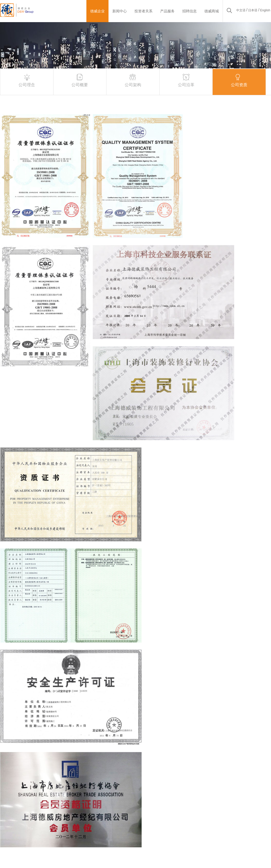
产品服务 (167, 11)
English (265, 10)
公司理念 (27, 80)
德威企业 (97, 11)
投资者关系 (143, 11)
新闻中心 (120, 11)
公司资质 (239, 80)
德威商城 (212, 11)
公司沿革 (186, 80)
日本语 (253, 10)
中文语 (241, 10)
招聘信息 (189, 11)
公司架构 (133, 80)
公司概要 (80, 80)
